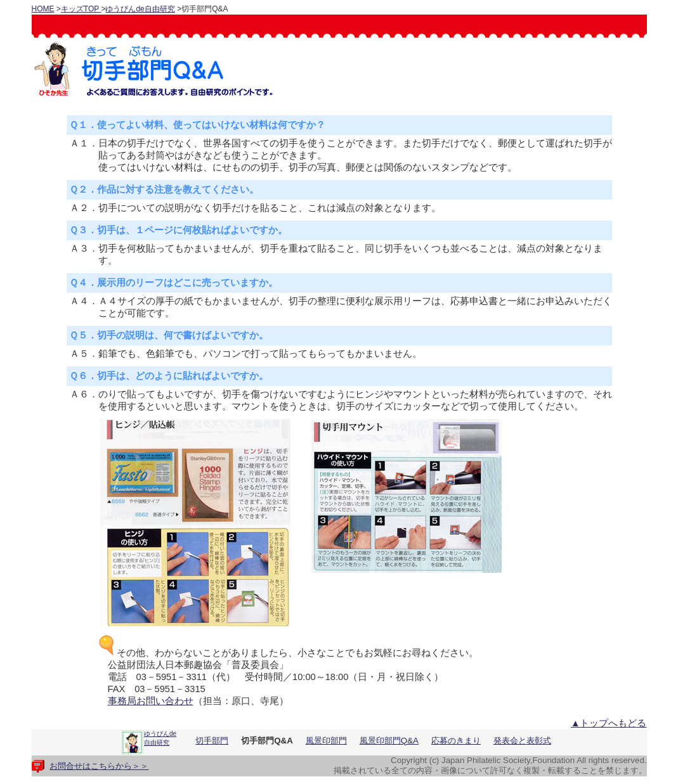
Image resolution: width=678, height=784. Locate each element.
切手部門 (212, 741)
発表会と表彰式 (522, 741)
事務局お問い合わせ (151, 701)
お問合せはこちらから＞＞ (99, 766)
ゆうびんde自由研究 (140, 9)
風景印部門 (326, 741)
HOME (43, 9)
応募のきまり (456, 741)
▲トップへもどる (609, 723)
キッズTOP (81, 9)
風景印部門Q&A (389, 741)
